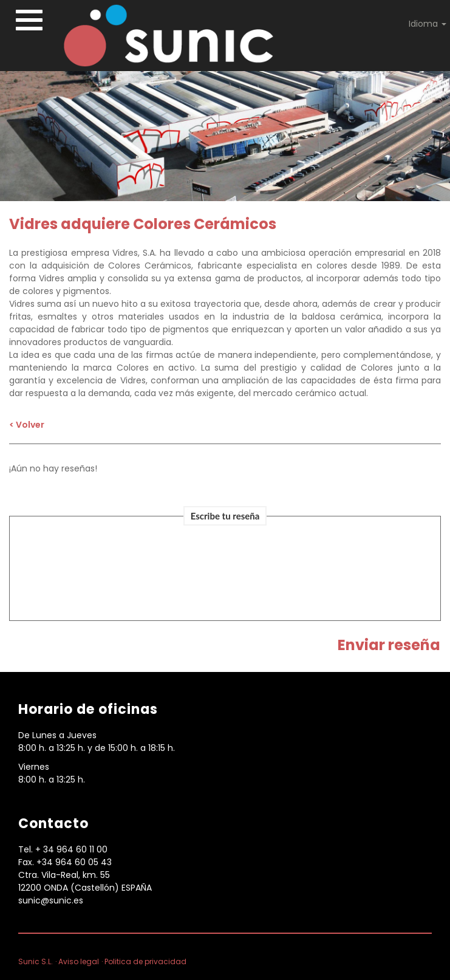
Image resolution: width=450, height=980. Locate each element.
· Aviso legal (77, 961)
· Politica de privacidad (144, 961)
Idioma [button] (428, 24)
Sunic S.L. (36, 961)
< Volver (27, 425)
